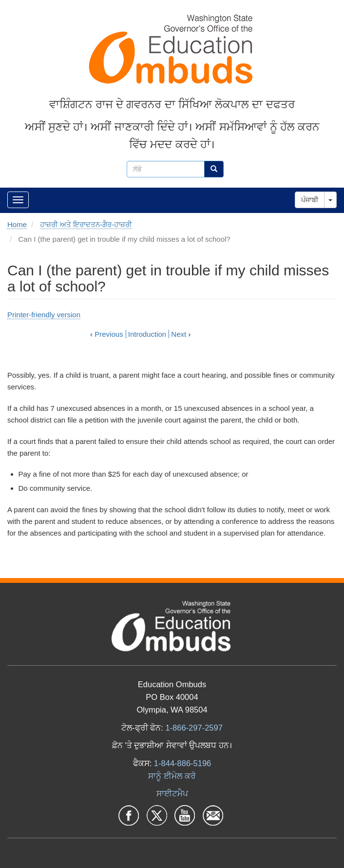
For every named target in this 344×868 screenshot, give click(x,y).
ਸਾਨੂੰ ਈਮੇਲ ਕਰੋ (172, 776)
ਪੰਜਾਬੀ (310, 200)
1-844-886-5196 (182, 763)
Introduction (147, 334)
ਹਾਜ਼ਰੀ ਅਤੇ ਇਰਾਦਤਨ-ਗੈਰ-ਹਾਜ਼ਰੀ (86, 224)
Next (181, 334)
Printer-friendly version (44, 315)
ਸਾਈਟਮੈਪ (172, 793)
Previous (107, 334)
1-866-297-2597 (194, 728)
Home (17, 224)
